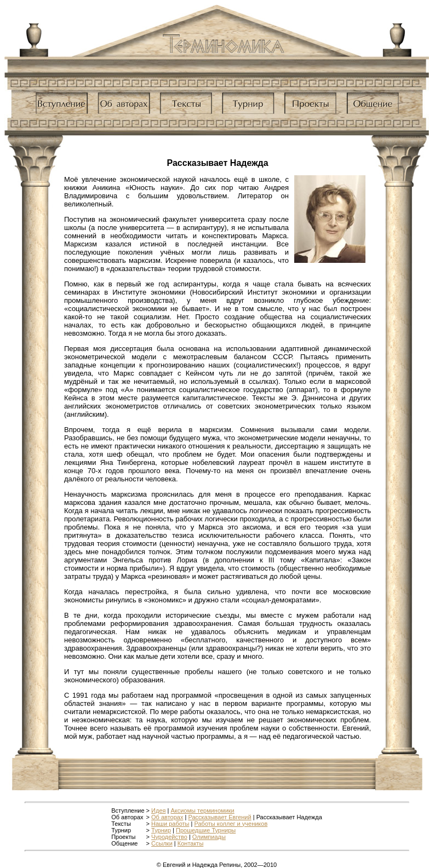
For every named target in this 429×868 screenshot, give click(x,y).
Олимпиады (209, 837)
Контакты (191, 843)
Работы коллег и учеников (231, 824)
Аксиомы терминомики (202, 810)
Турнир (161, 830)
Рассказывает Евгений (219, 817)
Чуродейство (169, 837)
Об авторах (167, 817)
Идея (158, 810)
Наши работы (170, 824)
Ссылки (162, 843)
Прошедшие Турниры (206, 830)
